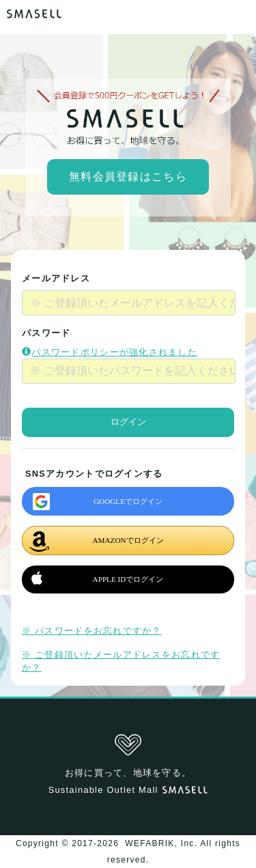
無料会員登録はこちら (128, 177)
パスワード (46, 333)
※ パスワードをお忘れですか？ (92, 631)
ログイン (128, 422)
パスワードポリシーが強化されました (110, 352)
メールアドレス (56, 278)
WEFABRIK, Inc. (161, 843)
